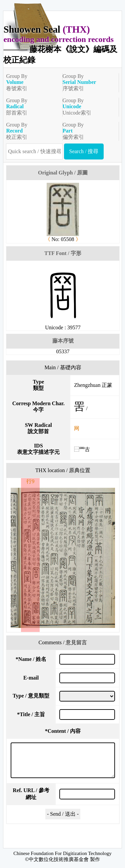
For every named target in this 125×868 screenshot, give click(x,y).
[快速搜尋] (34, 151)
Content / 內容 (63, 731)
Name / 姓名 (31, 659)
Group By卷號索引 (31, 82)
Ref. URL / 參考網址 (31, 794)
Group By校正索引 (31, 131)
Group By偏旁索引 (88, 131)
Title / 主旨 (31, 714)
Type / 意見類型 (31, 696)
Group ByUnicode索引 (88, 107)
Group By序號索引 (88, 82)
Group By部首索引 (31, 107)
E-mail (31, 678)
